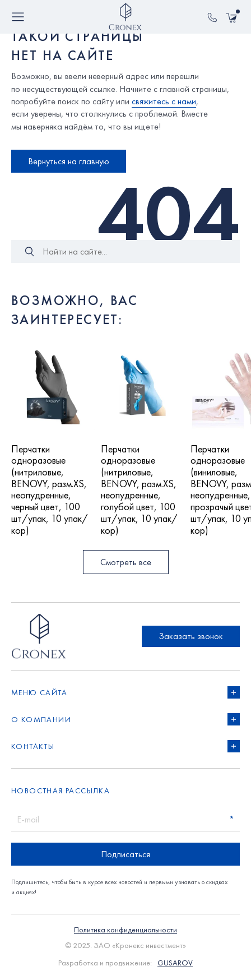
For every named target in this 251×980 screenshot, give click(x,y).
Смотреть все (126, 562)
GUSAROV (175, 963)
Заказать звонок (191, 636)
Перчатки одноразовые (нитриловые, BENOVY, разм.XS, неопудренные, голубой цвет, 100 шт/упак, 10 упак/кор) (139, 490)
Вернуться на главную (69, 161)
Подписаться (125, 854)
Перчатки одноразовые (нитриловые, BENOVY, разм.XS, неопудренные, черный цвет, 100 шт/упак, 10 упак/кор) (50, 490)
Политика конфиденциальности (125, 930)
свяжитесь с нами (164, 101)
